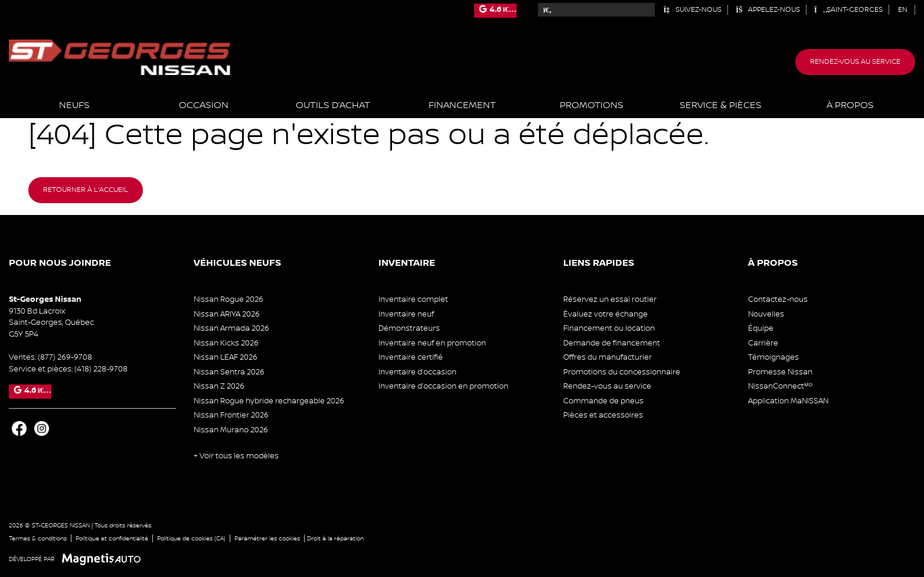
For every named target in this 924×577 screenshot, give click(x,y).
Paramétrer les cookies (267, 538)
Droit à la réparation (335, 538)
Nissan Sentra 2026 (229, 372)
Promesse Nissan (780, 372)
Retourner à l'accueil (86, 190)
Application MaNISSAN (788, 401)
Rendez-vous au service (855, 62)
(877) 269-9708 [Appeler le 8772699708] (65, 357)
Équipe (761, 328)
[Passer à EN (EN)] (903, 10)
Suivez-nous (692, 10)
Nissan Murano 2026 (231, 430)
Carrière (763, 343)
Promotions (592, 105)
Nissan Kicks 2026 (226, 343)
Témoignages (773, 357)
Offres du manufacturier (608, 357)
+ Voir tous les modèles (236, 456)
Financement (462, 105)
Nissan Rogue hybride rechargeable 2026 (269, 401)
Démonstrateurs (409, 328)
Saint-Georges (848, 10)
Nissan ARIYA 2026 (227, 314)
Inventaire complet (413, 299)
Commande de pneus (603, 401)
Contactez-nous (778, 299)
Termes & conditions (38, 538)
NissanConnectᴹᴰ (780, 386)
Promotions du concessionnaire (622, 372)
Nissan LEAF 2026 (226, 357)
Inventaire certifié (411, 357)
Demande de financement (612, 343)
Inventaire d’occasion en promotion (443, 386)
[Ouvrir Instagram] (42, 428)
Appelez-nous (768, 10)
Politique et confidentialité (112, 538)
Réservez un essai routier (610, 299)
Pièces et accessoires (603, 415)
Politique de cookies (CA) (191, 538)
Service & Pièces (721, 105)
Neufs (74, 105)
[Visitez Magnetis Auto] (104, 559)
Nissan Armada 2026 (231, 328)
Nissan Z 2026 (219, 386)
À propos (850, 105)
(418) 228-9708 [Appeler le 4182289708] (101, 369)
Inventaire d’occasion (417, 372)
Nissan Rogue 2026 (228, 299)
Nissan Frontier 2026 (231, 415)
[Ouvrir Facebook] (19, 428)
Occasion (204, 105)
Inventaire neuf (406, 314)
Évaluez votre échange (605, 314)
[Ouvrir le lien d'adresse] (51, 323)
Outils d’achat (333, 105)
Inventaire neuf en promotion (432, 343)
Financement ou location (609, 328)
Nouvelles (766, 314)
